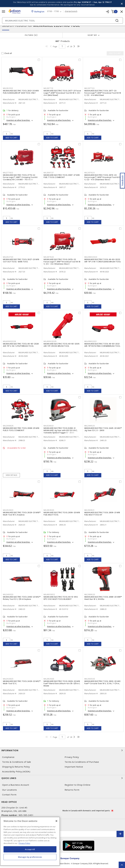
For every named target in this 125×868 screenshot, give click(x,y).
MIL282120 (8, 88)
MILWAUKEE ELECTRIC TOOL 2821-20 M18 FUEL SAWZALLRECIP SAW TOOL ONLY (21, 92)
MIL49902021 (91, 341)
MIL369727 (49, 173)
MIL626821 (49, 426)
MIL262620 (8, 510)
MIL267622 (49, 257)
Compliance (8, 757)
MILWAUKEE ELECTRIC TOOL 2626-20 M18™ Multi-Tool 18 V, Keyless (22, 514)
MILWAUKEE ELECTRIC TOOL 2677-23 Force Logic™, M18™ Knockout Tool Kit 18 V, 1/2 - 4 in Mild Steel (103, 93)
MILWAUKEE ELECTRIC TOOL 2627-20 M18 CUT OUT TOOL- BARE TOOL (21, 261)
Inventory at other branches (18, 120)
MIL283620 (49, 510)
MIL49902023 (91, 257)
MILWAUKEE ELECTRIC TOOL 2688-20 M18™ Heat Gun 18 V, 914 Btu (103, 598)
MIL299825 (8, 426)
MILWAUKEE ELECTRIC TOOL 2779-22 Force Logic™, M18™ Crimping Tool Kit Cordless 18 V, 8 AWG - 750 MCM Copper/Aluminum (20, 178)
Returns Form (72, 790)
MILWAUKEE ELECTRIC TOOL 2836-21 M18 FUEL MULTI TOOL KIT (102, 514)
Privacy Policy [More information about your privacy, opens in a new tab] (24, 843)
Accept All (30, 849)
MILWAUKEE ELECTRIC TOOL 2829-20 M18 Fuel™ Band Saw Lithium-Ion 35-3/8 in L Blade (62, 683)
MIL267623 (90, 173)
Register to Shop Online (77, 785)
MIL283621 (89, 510)
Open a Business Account (16, 785)
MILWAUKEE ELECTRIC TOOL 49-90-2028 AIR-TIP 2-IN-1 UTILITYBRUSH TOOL (21, 345)
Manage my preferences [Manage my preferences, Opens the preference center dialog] (30, 857)
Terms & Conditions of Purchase (82, 762)
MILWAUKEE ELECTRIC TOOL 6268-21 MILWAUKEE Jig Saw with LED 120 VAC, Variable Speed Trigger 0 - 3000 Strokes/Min (61, 432)
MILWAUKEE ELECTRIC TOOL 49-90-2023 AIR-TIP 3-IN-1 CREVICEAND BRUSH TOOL (103, 261)
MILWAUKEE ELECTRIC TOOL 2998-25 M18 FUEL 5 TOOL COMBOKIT (21, 429)
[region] (30, 841)
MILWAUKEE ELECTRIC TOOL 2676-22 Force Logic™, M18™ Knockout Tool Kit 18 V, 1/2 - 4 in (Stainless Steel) (62, 262)
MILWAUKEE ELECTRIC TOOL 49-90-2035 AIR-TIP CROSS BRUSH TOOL (62, 345)
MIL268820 (90, 594)
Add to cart (11, 138)
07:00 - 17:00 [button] (53, 11)
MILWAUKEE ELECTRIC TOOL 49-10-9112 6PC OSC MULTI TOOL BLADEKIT (61, 598)
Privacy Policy (72, 757)
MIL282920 (49, 679)
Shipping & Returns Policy (16, 767)
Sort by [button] (92, 35)
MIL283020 (90, 679)
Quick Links (63, 778)
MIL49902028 (9, 341)
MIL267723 (89, 88)
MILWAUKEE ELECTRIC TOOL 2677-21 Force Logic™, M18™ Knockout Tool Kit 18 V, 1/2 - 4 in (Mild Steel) (62, 93)
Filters (31, 35)
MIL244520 (90, 426)
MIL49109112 (49, 594)
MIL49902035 (50, 341)
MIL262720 (8, 257)
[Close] (56, 821)
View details (11, 475)
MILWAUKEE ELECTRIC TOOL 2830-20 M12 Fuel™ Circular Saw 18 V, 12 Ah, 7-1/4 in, (102, 682)
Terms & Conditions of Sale (17, 762)
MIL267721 (48, 88)
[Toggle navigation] (4, 12)
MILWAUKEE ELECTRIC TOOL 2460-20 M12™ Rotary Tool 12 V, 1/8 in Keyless (22, 598)
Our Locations (9, 790)
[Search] (63, 20)
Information (63, 750)
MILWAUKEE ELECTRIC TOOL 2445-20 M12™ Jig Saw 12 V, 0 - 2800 (103, 429)
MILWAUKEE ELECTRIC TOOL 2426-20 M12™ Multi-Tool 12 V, (22, 682)
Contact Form (9, 795)
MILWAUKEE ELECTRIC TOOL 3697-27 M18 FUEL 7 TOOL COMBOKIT (62, 176)
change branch (71, 11)
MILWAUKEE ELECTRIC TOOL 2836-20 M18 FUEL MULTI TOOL (62, 514)
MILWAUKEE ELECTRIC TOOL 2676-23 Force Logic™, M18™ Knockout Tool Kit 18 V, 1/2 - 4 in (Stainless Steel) (103, 177)
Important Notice (74, 767)
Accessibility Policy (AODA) (16, 772)
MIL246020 (8, 594)
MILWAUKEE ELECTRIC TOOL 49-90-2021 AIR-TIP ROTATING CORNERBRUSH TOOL (102, 345)
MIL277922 (8, 173)
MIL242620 (8, 679)
